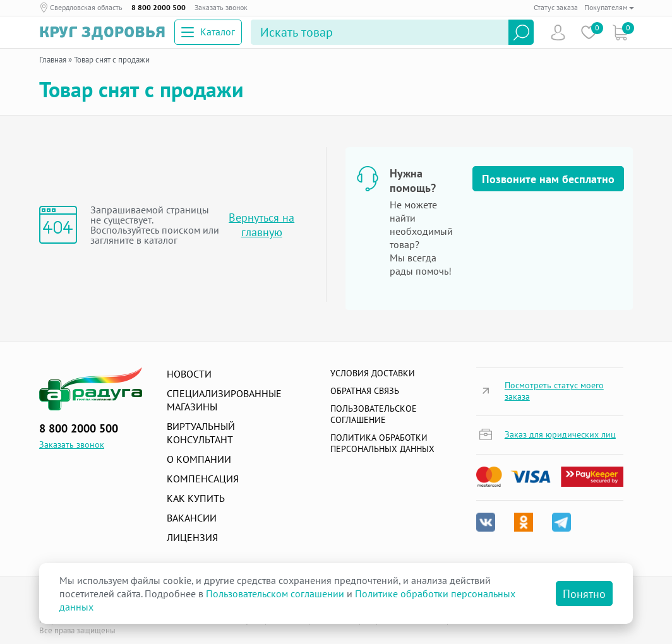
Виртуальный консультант (201, 433)
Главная (53, 60)
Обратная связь (365, 391)
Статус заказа (556, 7)
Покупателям (609, 7)
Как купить (196, 498)
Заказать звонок (221, 7)
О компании (199, 459)
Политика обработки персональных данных (382, 443)
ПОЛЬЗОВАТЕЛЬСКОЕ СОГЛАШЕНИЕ (374, 414)
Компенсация (203, 479)
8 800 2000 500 (159, 7)
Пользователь (558, 33)
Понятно (584, 594)
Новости (189, 374)
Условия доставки (373, 373)
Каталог (208, 32)
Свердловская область (86, 7)
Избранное (589, 33)
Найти (521, 32)
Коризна (620, 33)
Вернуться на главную (261, 225)
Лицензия (192, 537)
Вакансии (192, 518)
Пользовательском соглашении (275, 593)
